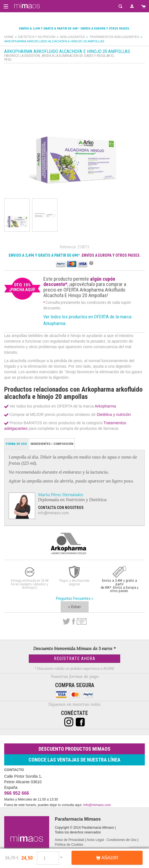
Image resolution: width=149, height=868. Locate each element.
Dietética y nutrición (37, 37)
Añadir (107, 858)
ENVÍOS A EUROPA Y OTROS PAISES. (111, 255)
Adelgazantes (72, 37)
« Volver (74, 607)
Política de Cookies (69, 845)
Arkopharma (105, 406)
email (82, 621)
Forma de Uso (16, 444)
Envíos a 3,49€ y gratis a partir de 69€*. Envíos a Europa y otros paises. (74, 29)
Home (9, 37)
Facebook (73, 622)
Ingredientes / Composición (52, 444)
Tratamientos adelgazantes (114, 37)
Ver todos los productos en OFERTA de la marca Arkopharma (87, 320)
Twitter (66, 622)
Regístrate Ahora (75, 659)
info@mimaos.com (53, 513)
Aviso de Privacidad (69, 840)
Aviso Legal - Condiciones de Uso (112, 840)
